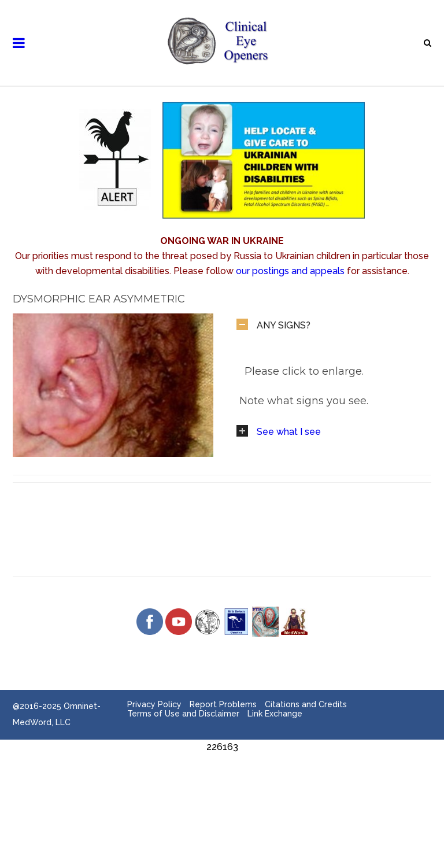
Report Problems (223, 704)
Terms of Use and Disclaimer (183, 714)
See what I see (289, 432)
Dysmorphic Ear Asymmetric (99, 299)
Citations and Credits (306, 704)
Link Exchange (275, 714)
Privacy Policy (154, 704)
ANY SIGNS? (284, 325)
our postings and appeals (290, 271)
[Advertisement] (222, 781)
